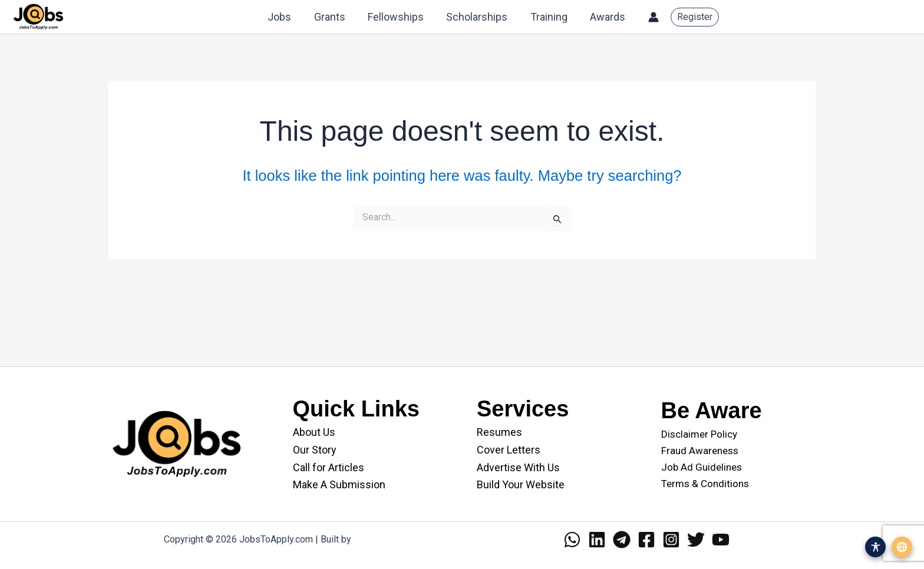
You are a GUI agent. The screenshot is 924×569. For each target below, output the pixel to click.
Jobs (287, 17)
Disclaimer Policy (699, 434)
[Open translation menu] (902, 547)
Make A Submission (339, 484)
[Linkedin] (597, 540)
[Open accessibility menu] (875, 547)
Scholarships (480, 17)
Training (551, 17)
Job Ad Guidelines (702, 467)
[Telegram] (622, 540)
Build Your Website (521, 484)
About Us (314, 432)
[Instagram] (671, 540)
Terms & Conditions (705, 484)
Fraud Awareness (700, 451)
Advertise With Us (518, 467)
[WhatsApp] (572, 540)
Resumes (499, 432)
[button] (695, 17)
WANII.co (373, 539)
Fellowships (400, 17)
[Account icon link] (654, 17)
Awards (608, 17)
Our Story (315, 450)
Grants (336, 17)
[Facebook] (646, 540)
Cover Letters (509, 450)
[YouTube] (721, 540)
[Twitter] (696, 540)
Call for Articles (329, 467)
